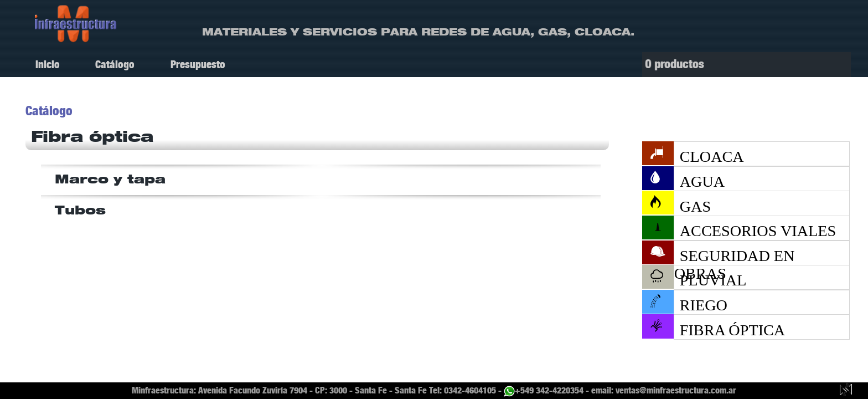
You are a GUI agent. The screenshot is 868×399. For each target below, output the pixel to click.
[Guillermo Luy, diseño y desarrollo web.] (846, 391)
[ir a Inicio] (76, 23)
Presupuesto (198, 65)
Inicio (48, 65)
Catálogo (115, 65)
